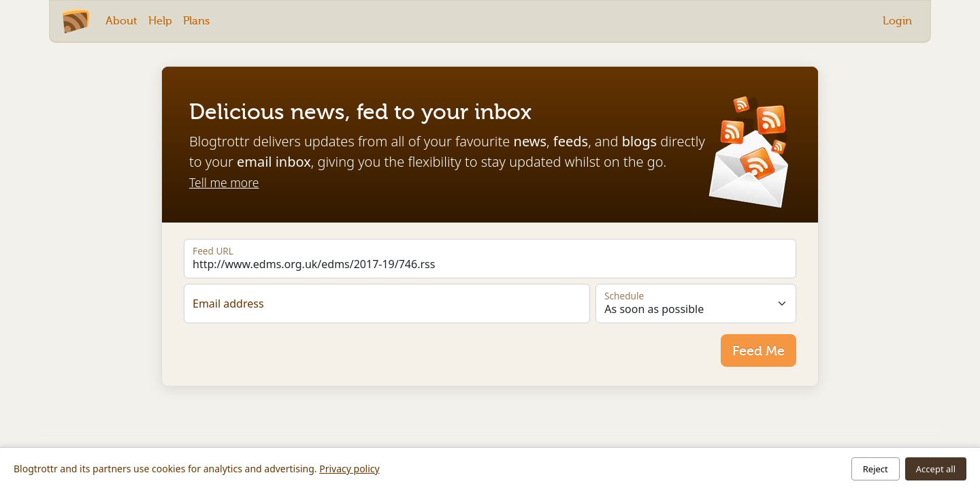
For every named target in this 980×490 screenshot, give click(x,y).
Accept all (936, 469)
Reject (876, 469)
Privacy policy (349, 469)
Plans (196, 21)
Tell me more (224, 182)
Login (897, 21)
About (121, 21)
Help (160, 21)
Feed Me (758, 350)
